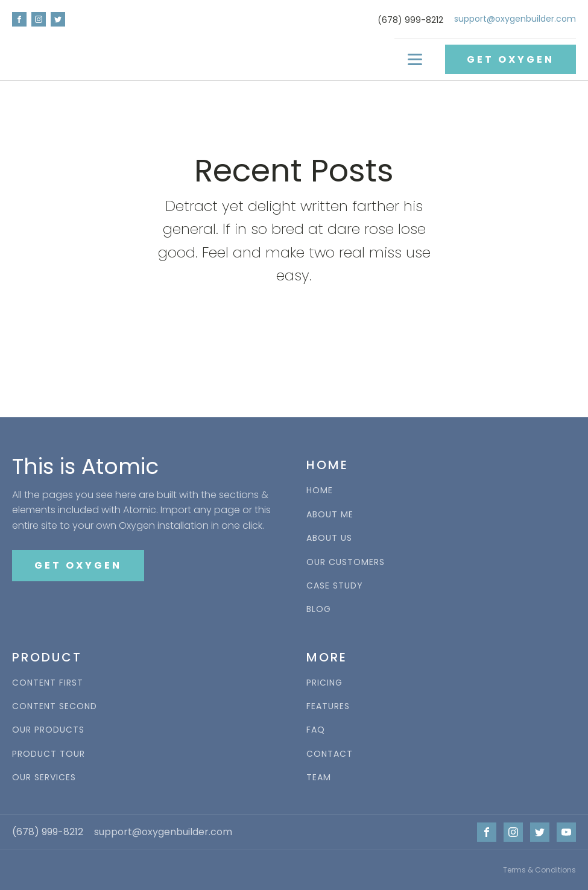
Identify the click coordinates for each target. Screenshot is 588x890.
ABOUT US (329, 538)
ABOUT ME (330, 515)
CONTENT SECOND (55, 706)
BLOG (319, 609)
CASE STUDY (335, 586)
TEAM (319, 778)
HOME (320, 491)
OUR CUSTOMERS (346, 562)
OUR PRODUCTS (48, 730)
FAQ (316, 730)
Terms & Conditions (539, 870)
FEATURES (328, 706)
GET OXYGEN (511, 59)
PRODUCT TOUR (49, 754)
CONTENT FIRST (48, 683)
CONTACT (330, 754)
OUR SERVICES (44, 778)
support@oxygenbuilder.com (515, 19)
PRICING (324, 683)
